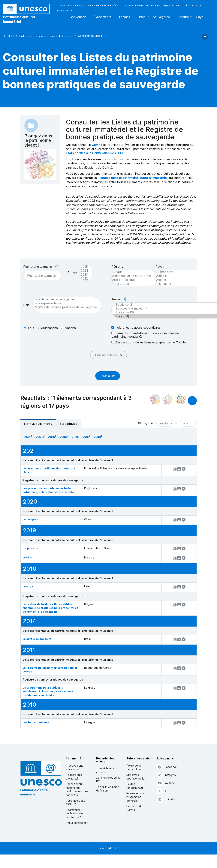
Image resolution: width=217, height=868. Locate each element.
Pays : (160, 267)
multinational (49, 328)
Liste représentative (65, 303)
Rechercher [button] (212, 17)
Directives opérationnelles (136, 777)
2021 (28, 437)
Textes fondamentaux (135, 786)
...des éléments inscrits (105, 770)
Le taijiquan (30, 519)
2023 (84, 275)
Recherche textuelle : (41, 267)
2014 (75, 437)
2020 (40, 437)
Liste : (27, 305)
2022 (84, 278)
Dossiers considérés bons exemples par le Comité (149, 342)
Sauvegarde (161, 17)
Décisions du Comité (134, 808)
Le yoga (28, 586)
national (71, 328)
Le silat (27, 557)
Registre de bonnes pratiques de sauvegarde (65, 307)
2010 (97, 437)
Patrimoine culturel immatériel (19, 19)
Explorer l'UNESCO (176, 6)
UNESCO (8, 36)
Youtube (166, 783)
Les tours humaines (36, 722)
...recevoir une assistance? (75, 767)
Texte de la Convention (134, 767)
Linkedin (166, 799)
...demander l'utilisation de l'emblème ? (74, 813)
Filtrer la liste (108, 376)
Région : (117, 267)
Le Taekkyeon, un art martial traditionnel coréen (50, 670)
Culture (24, 36)
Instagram (167, 775)
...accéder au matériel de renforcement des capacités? (77, 789)
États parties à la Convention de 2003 (94, 153)
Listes (141, 17)
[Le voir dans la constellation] (155, 400)
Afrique (133, 272)
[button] (205, 39)
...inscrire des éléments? (74, 777)
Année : (73, 272)
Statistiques (68, 424)
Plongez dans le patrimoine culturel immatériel (133, 178)
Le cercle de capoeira (37, 639)
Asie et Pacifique (133, 280)
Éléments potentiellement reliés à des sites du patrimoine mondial (145, 335)
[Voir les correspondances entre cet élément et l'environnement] (168, 400)
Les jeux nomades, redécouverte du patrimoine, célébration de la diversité (48, 490)
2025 (84, 267)
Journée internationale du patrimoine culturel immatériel (88, 6)
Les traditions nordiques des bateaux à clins (49, 470)
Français (197, 6)
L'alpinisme (30, 548)
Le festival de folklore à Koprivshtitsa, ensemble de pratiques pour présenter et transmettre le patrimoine (50, 608)
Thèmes (124, 17)
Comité (97, 145)
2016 (63, 437)
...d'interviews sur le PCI (108, 779)
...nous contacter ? (77, 823)
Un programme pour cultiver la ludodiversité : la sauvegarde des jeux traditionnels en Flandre (48, 691)
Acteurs (183, 17)
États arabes (133, 284)
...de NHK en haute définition (108, 789)
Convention (78, 17)
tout (31, 328)
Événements (102, 17)
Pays (200, 17)
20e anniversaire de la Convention (141, 6)
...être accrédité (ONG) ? (75, 802)
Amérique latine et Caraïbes (133, 276)
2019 (52, 437)
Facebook (167, 767)
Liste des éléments (38, 424)
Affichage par (146, 423)
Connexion (63, 11)
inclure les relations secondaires (136, 327)
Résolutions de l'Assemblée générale (136, 797)
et (176, 423)
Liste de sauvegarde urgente (65, 299)
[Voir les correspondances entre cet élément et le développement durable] (181, 400)
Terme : (119, 299)
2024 (84, 271)
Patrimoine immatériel (47, 36)
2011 (86, 437)
